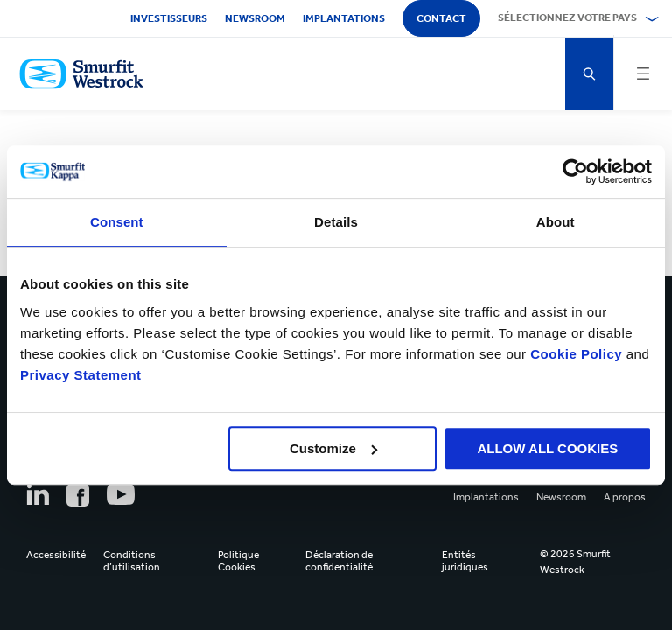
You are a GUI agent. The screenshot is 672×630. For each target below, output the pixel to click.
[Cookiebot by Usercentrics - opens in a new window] (575, 171)
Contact (441, 18)
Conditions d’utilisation (132, 561)
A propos (625, 497)
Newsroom (255, 18)
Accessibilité (56, 555)
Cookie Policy (576, 354)
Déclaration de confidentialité (339, 561)
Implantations (344, 18)
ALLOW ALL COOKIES (547, 448)
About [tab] (556, 222)
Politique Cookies (238, 561)
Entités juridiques (465, 561)
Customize (333, 448)
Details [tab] (336, 222)
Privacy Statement (81, 375)
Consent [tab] (117, 222)
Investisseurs (169, 18)
